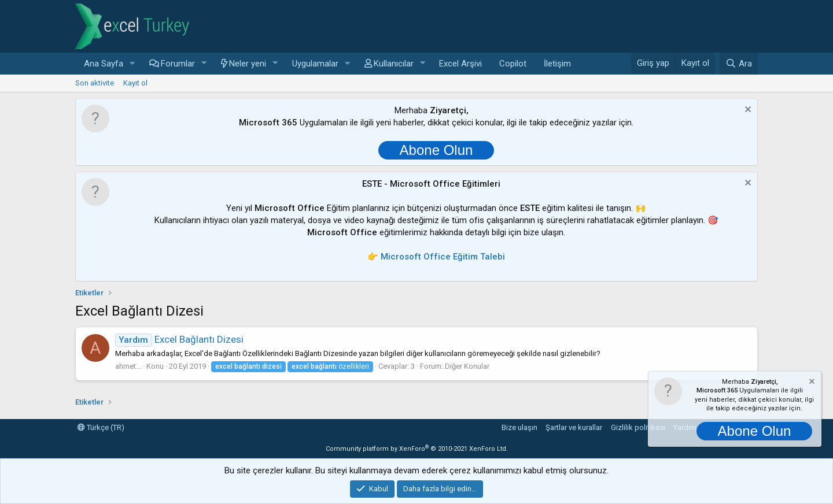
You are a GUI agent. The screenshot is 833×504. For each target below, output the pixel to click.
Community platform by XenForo (417, 449)
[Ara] (739, 64)
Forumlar (178, 64)
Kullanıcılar (394, 64)
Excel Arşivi (460, 64)
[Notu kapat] (747, 111)
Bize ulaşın (519, 427)
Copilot (513, 64)
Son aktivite (95, 83)
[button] (132, 64)
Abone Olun (436, 150)
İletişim (557, 64)
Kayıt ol (135, 83)
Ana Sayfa (104, 64)
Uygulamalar (315, 64)
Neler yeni (248, 64)
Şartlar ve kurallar (574, 427)
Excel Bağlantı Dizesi (179, 339)
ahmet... (128, 366)
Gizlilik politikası (638, 427)
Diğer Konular (467, 366)
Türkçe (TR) (101, 427)
